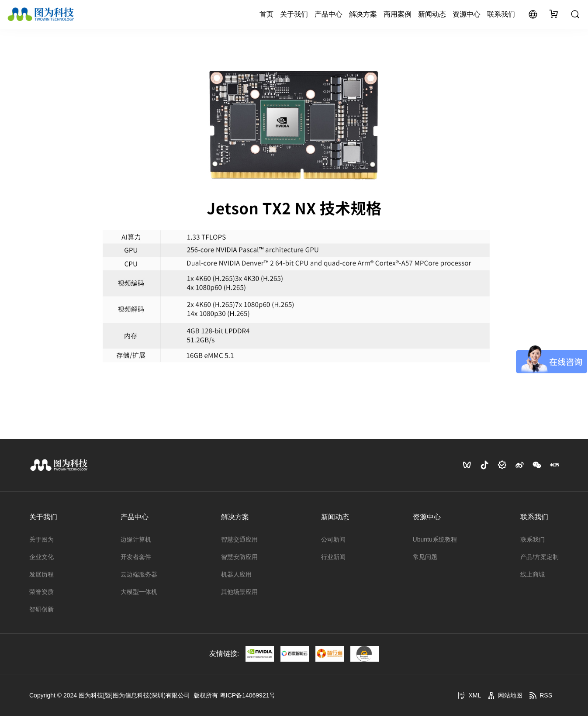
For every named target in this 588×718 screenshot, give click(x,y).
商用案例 (398, 15)
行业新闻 (333, 559)
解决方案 (363, 15)
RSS (541, 697)
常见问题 (425, 559)
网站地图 (505, 697)
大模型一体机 (139, 594)
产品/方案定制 (540, 559)
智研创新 (42, 611)
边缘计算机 (136, 541)
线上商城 (533, 576)
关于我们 (294, 15)
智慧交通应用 (239, 541)
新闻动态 (432, 15)
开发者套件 (136, 559)
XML (469, 697)
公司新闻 (333, 541)
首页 (266, 15)
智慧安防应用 (239, 559)
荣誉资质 (42, 594)
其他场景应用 (239, 594)
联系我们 (501, 15)
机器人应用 (236, 576)
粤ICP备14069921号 (248, 697)
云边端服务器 (139, 576)
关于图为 (42, 541)
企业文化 (42, 559)
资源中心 (467, 15)
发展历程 (42, 576)
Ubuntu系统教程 (435, 541)
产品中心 (329, 15)
